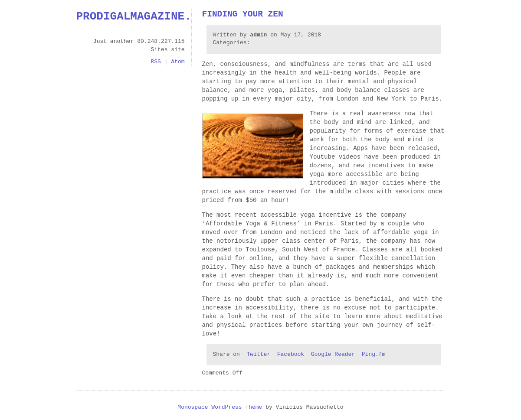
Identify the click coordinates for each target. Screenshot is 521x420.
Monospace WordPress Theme (220, 407)
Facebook (291, 355)
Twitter (259, 355)
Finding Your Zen (243, 15)
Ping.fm (374, 355)
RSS (156, 62)
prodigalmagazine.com (144, 16)
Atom (178, 62)
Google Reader (333, 355)
